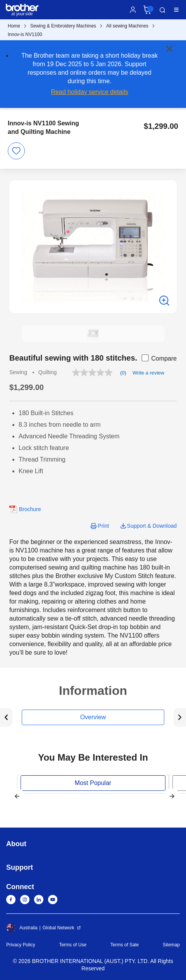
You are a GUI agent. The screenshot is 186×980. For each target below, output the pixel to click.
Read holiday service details (89, 92)
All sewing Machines (127, 26)
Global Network (59, 928)
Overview (93, 717)
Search (162, 10)
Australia (22, 928)
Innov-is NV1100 (25, 34)
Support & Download (152, 526)
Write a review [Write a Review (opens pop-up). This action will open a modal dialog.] (148, 373)
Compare (158, 358)
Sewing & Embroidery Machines (63, 26)
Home (14, 26)
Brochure (30, 509)
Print (103, 526)
